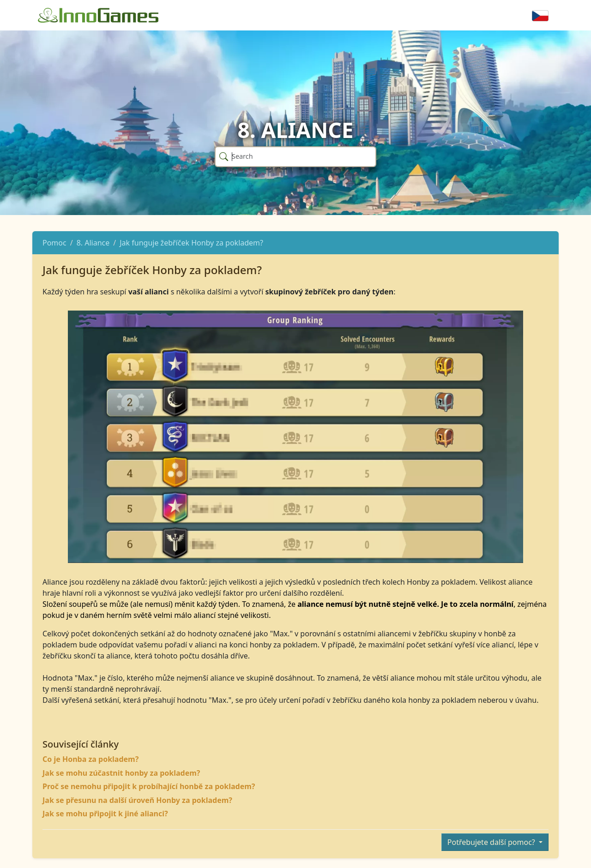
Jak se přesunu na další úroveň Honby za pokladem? (137, 800)
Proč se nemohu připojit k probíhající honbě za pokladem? (149, 786)
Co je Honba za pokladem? (90, 759)
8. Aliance (93, 243)
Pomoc (54, 243)
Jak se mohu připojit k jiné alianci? (105, 814)
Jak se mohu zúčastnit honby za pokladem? (121, 773)
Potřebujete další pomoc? (492, 842)
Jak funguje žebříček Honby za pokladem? (191, 243)
